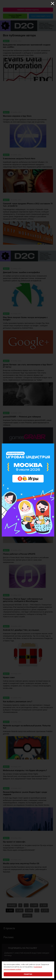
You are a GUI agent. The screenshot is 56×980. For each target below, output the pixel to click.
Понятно (28, 974)
